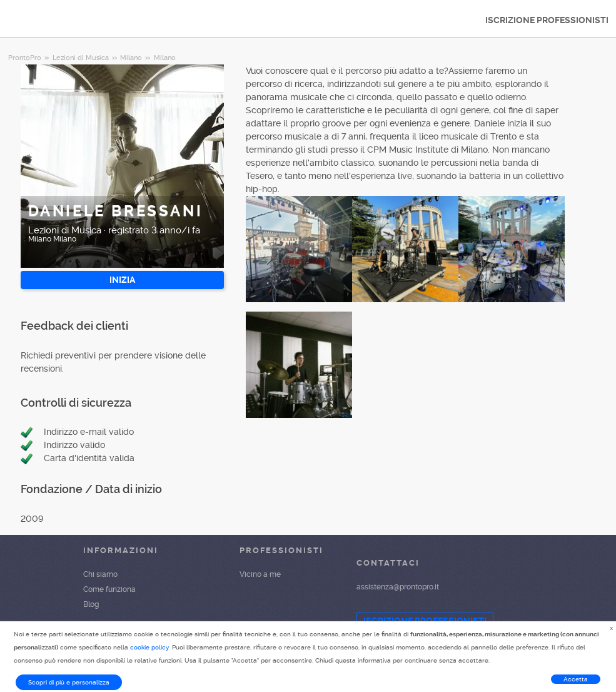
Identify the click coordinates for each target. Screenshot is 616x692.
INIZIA (122, 280)
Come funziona (109, 589)
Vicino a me (260, 574)
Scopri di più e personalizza (69, 682)
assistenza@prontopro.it (398, 587)
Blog (91, 604)
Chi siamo (100, 574)
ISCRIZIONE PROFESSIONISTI (547, 20)
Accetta (576, 679)
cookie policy (149, 647)
